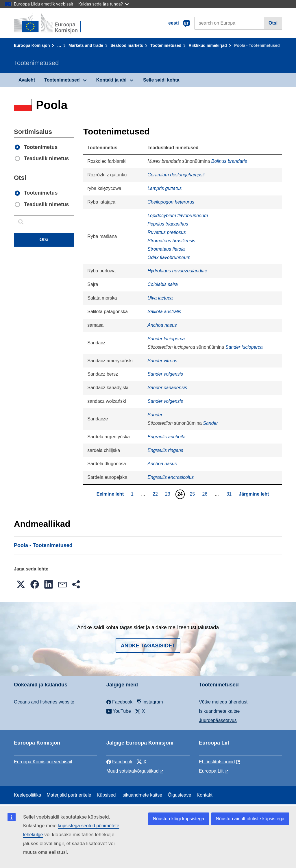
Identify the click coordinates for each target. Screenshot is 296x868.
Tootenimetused (166, 45)
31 (230, 494)
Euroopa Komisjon (32, 45)
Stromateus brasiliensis (171, 241)
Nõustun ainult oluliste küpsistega (250, 819)
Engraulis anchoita (166, 437)
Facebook (119, 762)
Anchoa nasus (162, 325)
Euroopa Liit (211, 771)
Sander (155, 415)
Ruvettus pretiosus (167, 232)
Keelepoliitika (27, 795)
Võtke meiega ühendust (223, 702)
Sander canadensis (167, 388)
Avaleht (27, 80)
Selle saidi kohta (161, 80)
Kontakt (205, 795)
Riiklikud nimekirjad (208, 45)
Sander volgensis (165, 374)
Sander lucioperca (166, 339)
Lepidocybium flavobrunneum (178, 216)
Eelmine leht (110, 494)
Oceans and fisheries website (44, 702)
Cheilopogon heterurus (171, 202)
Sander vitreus (162, 361)
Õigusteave (179, 795)
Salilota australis (164, 312)
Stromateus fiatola (166, 249)
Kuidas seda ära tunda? (103, 4)
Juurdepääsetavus (218, 720)
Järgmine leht (254, 494)
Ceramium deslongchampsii (176, 175)
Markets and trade (86, 45)
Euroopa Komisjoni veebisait (43, 762)
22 (156, 494)
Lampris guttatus (164, 188)
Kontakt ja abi (111, 80)
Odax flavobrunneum (169, 257)
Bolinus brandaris (229, 161)
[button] (21, 584)
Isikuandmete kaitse (219, 711)
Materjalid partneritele (69, 795)
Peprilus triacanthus (168, 224)
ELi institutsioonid (217, 762)
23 (168, 494)
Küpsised (106, 795)
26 (205, 494)
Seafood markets (127, 45)
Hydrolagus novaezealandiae (177, 271)
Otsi (273, 23)
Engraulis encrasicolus (171, 477)
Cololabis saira (163, 284)
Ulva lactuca (160, 298)
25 (193, 494)
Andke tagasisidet (148, 646)
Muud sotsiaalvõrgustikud (133, 771)
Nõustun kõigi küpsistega (179, 819)
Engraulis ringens (165, 450)
